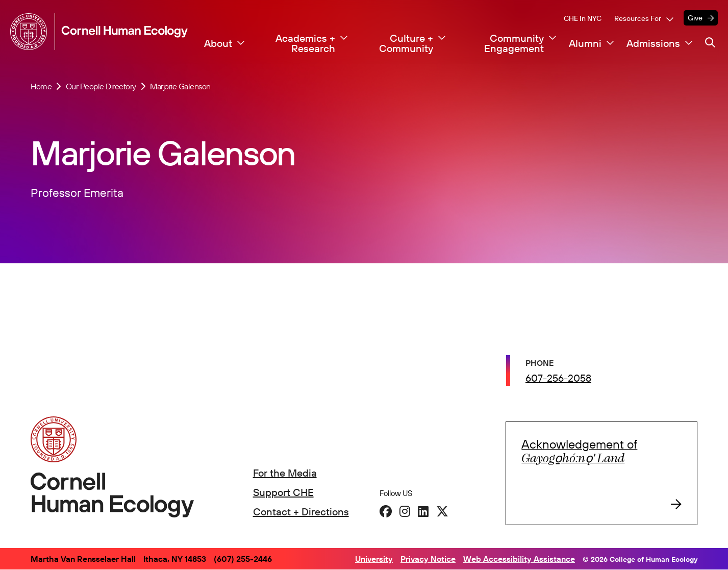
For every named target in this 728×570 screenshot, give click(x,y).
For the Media (285, 473)
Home (41, 86)
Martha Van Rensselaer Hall (83, 559)
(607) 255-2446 (243, 559)
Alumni (585, 43)
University (374, 559)
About (218, 43)
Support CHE (283, 492)
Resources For (638, 18)
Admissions (653, 43)
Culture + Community (406, 43)
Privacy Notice (428, 559)
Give (695, 18)
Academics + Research (305, 43)
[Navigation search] (710, 43)
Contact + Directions (301, 512)
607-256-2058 (558, 379)
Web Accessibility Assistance (519, 559)
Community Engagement (514, 43)
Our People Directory (101, 86)
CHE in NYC (583, 18)
